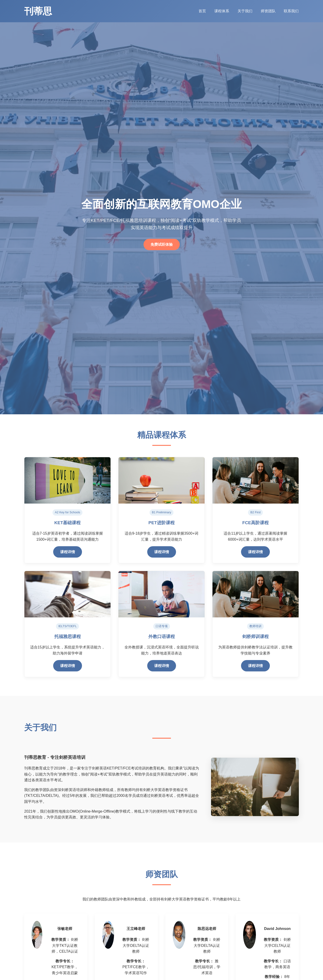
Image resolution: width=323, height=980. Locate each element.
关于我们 (245, 11)
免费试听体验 (162, 244)
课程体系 (222, 11)
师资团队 (268, 11)
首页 (202, 11)
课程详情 (68, 552)
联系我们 (291, 11)
